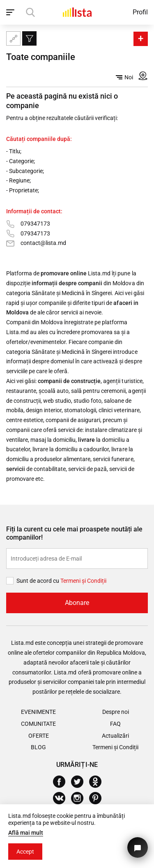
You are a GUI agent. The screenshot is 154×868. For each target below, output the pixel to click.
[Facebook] (62, 782)
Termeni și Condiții (115, 747)
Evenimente (38, 712)
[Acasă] (77, 12)
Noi (124, 77)
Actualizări (115, 736)
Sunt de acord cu (38, 581)
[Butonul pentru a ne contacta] (138, 847)
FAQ (115, 724)
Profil (140, 12)
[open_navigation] (11, 12)
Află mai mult (26, 833)
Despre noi (116, 712)
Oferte (39, 736)
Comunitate (38, 724)
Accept (25, 852)
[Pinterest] (98, 798)
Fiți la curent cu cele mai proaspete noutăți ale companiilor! (74, 533)
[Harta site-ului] (13, 38)
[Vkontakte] (62, 798)
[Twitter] (80, 782)
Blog (38, 747)
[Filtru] (29, 38)
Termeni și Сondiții (83, 581)
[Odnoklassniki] (98, 782)
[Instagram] (80, 798)
